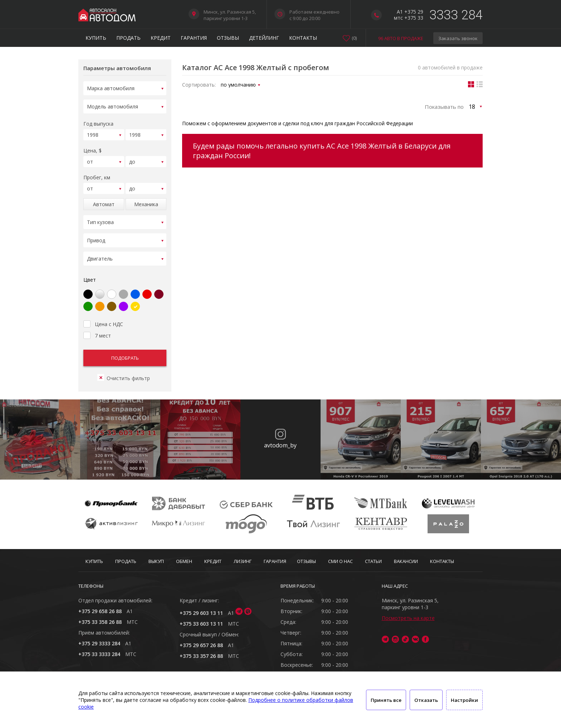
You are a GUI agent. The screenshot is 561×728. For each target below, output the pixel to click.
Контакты (303, 38)
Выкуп (156, 561)
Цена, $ (92, 147)
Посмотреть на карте (408, 618)
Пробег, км (97, 173)
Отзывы (228, 38)
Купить (96, 38)
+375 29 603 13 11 (201, 613)
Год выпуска (98, 122)
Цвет (90, 271)
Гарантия (194, 38)
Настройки (464, 700)
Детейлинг (264, 38)
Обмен (184, 561)
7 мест (97, 326)
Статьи (373, 561)
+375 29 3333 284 (99, 643)
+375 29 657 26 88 (201, 645)
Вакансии (406, 561)
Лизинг (243, 561)
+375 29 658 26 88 (100, 611)
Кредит (161, 38)
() (354, 38)
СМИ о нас (340, 561)
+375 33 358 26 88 (100, 622)
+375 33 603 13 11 (201, 624)
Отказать (426, 700)
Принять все (386, 700)
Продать (128, 38)
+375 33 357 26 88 (201, 656)
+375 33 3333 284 (99, 654)
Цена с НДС (103, 315)
